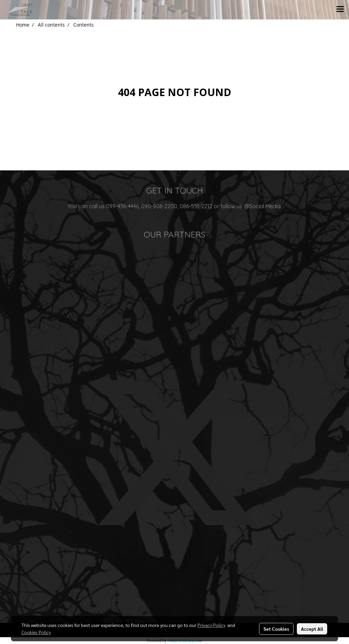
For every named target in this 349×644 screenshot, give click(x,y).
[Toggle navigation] (340, 10)
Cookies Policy (36, 632)
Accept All (312, 629)
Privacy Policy (211, 625)
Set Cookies (276, 629)
